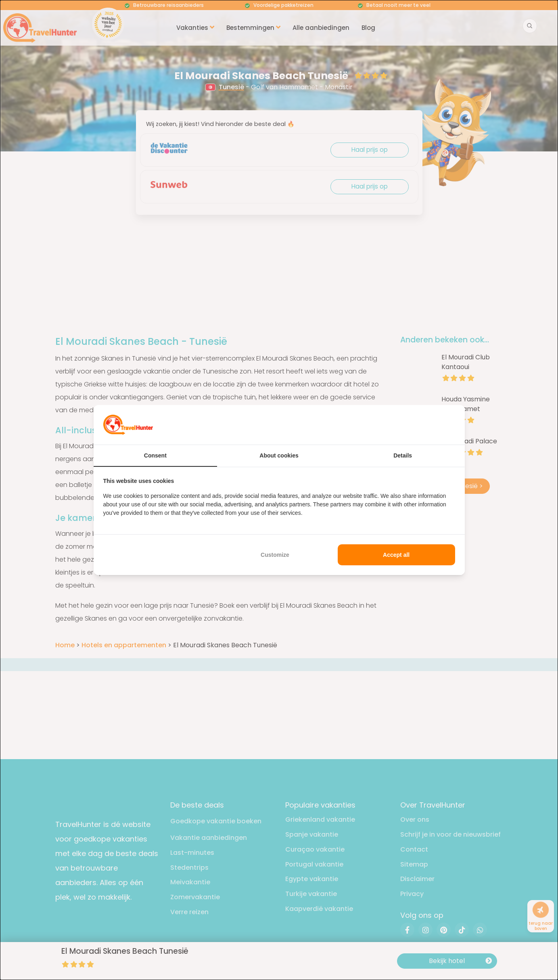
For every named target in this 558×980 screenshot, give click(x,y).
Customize (275, 555)
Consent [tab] (155, 455)
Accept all (396, 555)
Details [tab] (403, 455)
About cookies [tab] (279, 455)
